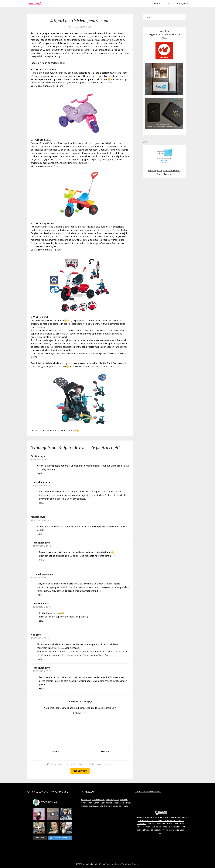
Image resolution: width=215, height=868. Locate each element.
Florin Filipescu (155, 171)
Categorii (182, 3)
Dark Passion (107, 803)
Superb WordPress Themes (127, 864)
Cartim (97, 803)
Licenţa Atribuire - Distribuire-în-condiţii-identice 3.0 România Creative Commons (162, 821)
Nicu (33, 635)
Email (105, 752)
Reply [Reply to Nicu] (39, 659)
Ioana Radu (35, 3)
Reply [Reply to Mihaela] (39, 534)
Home (157, 3)
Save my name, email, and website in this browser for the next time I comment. (80, 764)
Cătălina (35, 456)
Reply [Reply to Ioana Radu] (41, 503)
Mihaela (35, 517)
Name (55, 752)
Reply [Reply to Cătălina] (39, 473)
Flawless (123, 800)
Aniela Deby (126, 803)
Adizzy (116, 803)
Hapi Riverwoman (171, 171)
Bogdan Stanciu (88, 806)
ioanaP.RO (86, 800)
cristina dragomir (40, 574)
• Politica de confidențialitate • (148, 792)
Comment (80, 713)
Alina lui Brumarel (104, 806)
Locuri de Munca (120, 806)
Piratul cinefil (87, 803)
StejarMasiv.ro (164, 174)
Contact (168, 3)
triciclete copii (68, 50)
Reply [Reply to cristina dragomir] (39, 595)
